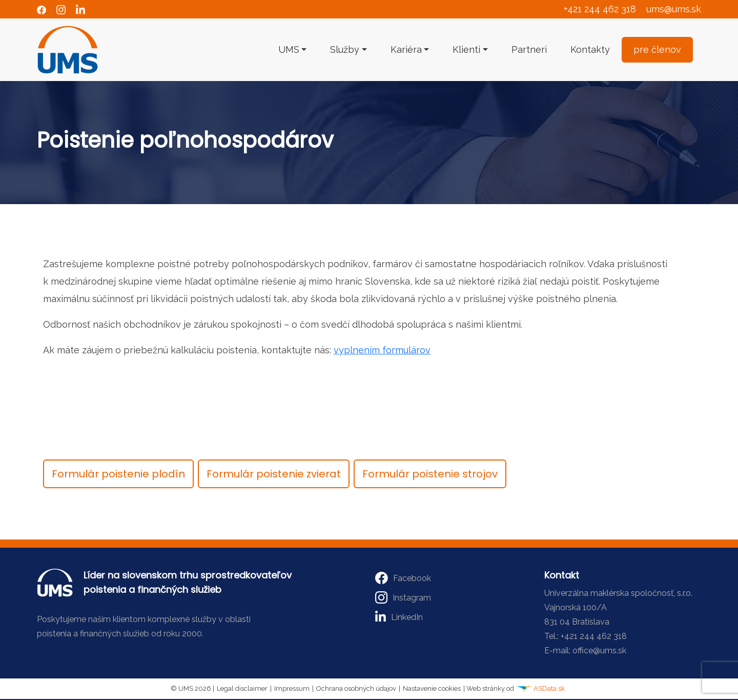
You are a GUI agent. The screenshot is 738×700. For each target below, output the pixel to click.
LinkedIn (399, 617)
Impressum (292, 688)
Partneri (529, 49)
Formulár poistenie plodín (118, 474)
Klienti (466, 49)
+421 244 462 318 (600, 9)
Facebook (403, 578)
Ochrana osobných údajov (356, 688)
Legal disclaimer (242, 688)
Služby (345, 49)
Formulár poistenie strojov (430, 474)
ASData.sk (541, 688)
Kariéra (406, 49)
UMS (289, 49)
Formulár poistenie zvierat (274, 474)
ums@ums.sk (674, 9)
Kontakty (590, 49)
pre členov (657, 49)
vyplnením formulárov (382, 350)
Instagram (403, 597)
